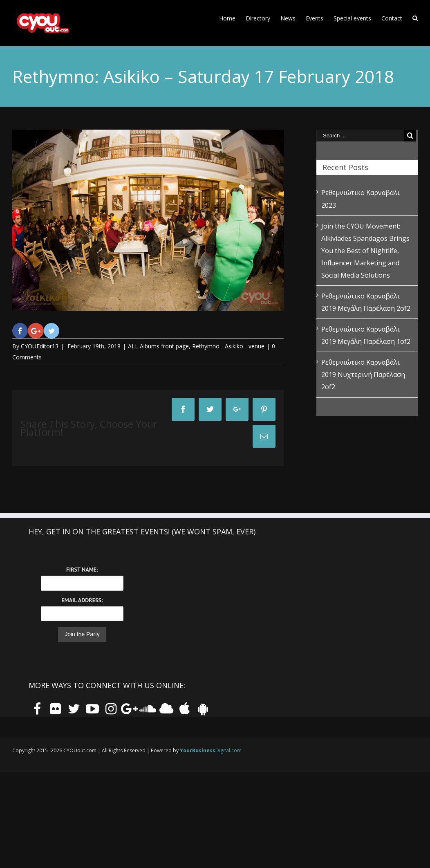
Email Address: (82, 600)
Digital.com (211, 750)
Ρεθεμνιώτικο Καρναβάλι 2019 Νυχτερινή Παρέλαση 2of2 (363, 375)
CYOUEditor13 (40, 346)
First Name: (82, 570)
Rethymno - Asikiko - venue (228, 346)
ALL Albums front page (158, 346)
